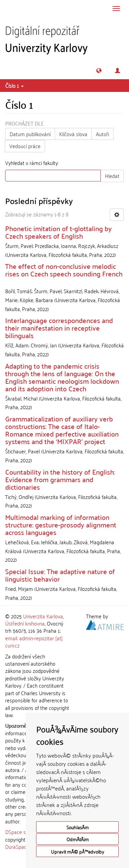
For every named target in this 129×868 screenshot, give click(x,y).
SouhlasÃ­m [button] (78, 827)
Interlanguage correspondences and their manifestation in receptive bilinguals (59, 328)
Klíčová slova (73, 134)
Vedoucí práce (25, 146)
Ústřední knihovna (25, 623)
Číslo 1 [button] (14, 85)
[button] (99, 70)
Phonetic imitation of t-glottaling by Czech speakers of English (58, 232)
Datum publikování (30, 134)
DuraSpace (17, 846)
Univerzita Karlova (43, 616)
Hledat (112, 176)
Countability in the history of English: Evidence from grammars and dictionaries (60, 479)
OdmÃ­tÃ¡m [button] (78, 839)
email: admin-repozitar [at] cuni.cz (34, 641)
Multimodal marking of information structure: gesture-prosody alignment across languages (61, 524)
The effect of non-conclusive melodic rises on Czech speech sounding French (64, 270)
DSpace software (24, 832)
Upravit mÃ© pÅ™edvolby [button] (78, 851)
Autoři (103, 134)
